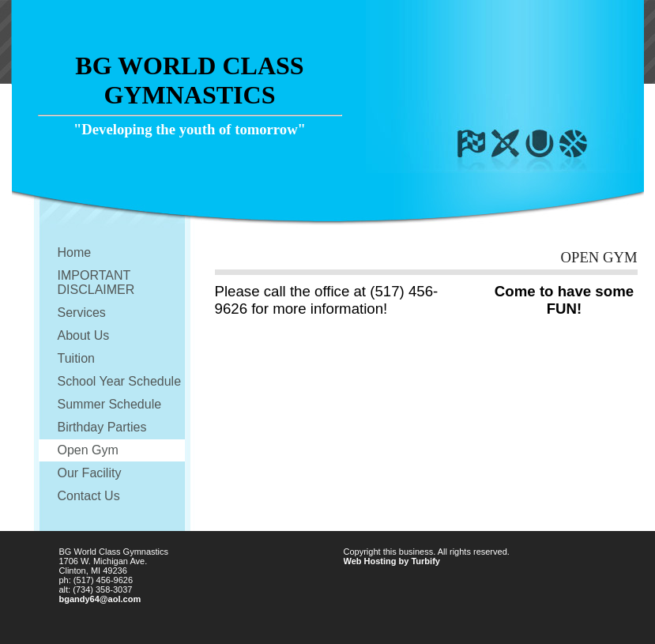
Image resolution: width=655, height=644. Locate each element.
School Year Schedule (120, 381)
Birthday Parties (102, 427)
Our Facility (90, 473)
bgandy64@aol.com (100, 599)
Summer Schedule (110, 404)
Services (82, 313)
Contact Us (89, 496)
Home (75, 252)
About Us (84, 335)
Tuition (76, 358)
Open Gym (88, 450)
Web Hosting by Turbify (392, 561)
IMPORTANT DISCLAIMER (96, 282)
